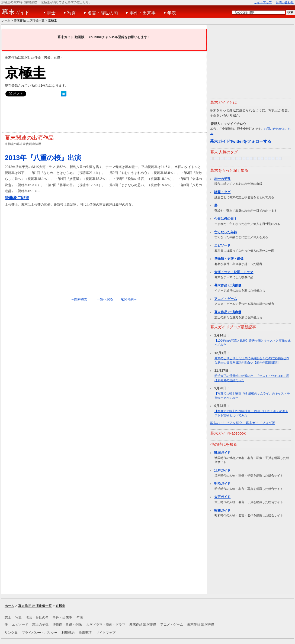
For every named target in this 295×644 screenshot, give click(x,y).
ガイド (16, 12)
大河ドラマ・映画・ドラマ (234, 272)
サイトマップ (263, 2)
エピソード (222, 245)
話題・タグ (222, 192)
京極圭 (52, 20)
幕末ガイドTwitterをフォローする (241, 141)
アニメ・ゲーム (226, 299)
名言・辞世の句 (103, 13)
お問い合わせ (285, 2)
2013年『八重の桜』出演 (43, 158)
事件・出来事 (143, 13)
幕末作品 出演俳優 (228, 285)
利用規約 (68, 633)
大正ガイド (222, 497)
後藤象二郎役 (17, 198)
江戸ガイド (222, 470)
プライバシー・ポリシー (40, 633)
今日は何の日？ (226, 219)
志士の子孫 (222, 179)
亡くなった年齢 (226, 232)
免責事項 (85, 633)
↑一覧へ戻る (104, 299)
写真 (72, 13)
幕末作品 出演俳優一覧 (29, 20)
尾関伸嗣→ (129, 299)
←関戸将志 (79, 299)
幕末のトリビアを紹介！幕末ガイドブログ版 (242, 423)
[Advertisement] (104, 116)
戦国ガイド (222, 453)
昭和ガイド (222, 510)
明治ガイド (222, 484)
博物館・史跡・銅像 (229, 259)
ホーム (6, 20)
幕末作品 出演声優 (228, 312)
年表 (172, 13)
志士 (51, 13)
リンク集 (11, 633)
